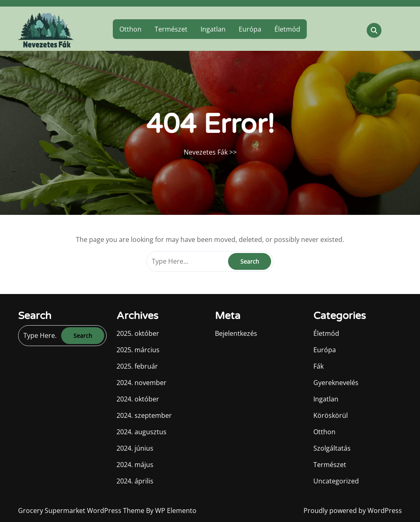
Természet (171, 29)
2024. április (135, 481)
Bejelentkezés (236, 333)
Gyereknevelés (336, 383)
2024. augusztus (142, 432)
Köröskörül (331, 415)
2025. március (138, 350)
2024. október (138, 399)
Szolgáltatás (332, 448)
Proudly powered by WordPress (353, 511)
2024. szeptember (144, 415)
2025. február (137, 366)
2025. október (138, 333)
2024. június (135, 448)
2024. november (142, 383)
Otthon (130, 29)
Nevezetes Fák (206, 152)
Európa (250, 29)
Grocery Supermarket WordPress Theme (82, 511)
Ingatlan (213, 29)
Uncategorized (336, 481)
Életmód (287, 29)
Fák (318, 366)
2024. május (135, 465)
